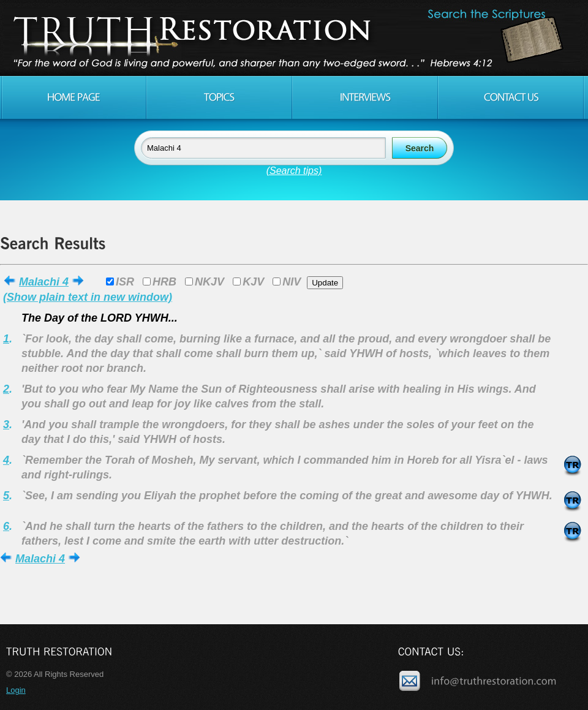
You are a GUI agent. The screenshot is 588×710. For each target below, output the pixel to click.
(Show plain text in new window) (88, 297)
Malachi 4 (44, 282)
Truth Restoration (292, 38)
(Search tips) (294, 171)
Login (16, 690)
